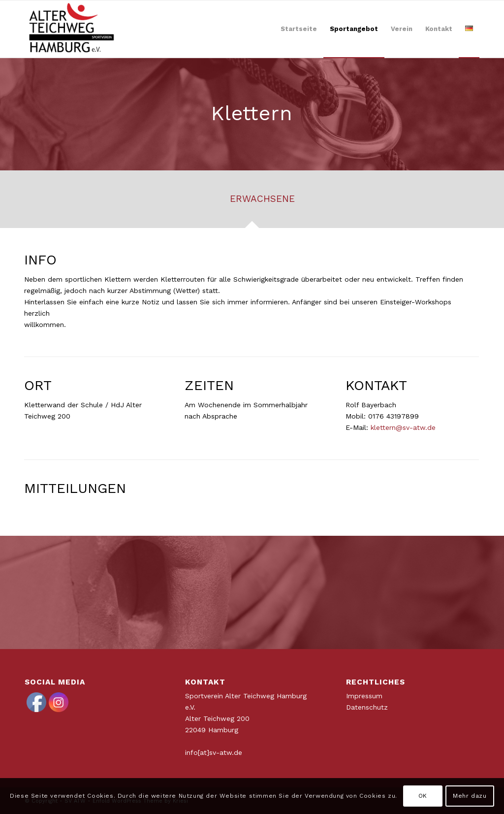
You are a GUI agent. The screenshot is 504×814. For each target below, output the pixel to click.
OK (423, 796)
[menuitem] (299, 29)
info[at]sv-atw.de (214, 752)
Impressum (364, 696)
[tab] (252, 202)
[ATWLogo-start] (72, 29)
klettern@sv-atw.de (403, 427)
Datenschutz (367, 707)
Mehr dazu (470, 796)
